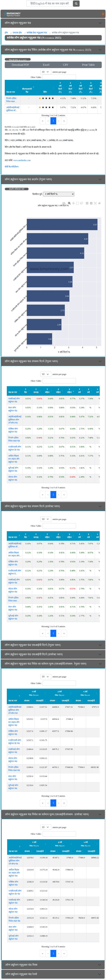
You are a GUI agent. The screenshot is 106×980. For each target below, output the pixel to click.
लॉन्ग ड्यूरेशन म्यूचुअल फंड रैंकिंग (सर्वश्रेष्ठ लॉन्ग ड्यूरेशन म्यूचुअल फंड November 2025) (48, 50)
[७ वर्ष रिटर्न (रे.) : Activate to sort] (93, 87)
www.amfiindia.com (22, 160)
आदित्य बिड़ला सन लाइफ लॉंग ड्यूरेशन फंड (14, 459)
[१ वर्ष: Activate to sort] (81, 391)
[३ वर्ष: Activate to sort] (90, 391)
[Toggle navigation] (103, 14)
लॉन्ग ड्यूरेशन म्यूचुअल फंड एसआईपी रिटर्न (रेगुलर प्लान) (33, 645)
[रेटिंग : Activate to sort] (47, 87)
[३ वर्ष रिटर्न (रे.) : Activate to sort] (72, 87)
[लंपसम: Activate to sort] (36, 693)
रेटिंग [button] (45, 92)
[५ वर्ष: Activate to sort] (99, 391)
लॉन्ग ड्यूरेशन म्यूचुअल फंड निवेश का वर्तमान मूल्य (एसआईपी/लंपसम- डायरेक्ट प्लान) (47, 814)
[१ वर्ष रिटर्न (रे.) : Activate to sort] (62, 87)
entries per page (59, 72)
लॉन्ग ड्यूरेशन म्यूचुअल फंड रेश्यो (21, 974)
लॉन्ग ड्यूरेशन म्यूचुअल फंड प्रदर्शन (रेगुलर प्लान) (28, 179)
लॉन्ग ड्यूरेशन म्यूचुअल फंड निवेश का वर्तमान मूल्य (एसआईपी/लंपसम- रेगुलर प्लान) (46, 664)
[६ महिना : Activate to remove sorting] (71, 391)
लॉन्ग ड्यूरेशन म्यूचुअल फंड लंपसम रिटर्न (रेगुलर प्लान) (31, 361)
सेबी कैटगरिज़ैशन (12, 167)
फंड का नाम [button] (11, 92)
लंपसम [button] (27, 701)
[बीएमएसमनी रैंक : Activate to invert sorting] (29, 87)
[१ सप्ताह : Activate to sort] (38, 391)
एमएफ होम (17, 33)
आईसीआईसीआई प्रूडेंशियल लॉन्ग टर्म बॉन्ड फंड (15, 420)
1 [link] (53, 121)
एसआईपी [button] (40, 701)
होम (6, 33)
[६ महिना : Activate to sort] (71, 536)
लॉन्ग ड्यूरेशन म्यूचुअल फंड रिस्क (21, 965)
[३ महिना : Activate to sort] (60, 391)
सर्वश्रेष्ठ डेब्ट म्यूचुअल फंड (37, 33)
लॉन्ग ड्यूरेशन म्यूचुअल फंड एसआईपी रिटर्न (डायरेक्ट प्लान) (34, 654)
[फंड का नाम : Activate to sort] (13, 87)
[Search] (50, 4)
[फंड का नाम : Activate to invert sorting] (15, 536)
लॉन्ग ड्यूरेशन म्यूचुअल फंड (18, 23)
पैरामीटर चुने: (37, 194)
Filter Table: (36, 77)
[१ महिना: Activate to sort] (49, 391)
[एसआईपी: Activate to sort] (42, 701)
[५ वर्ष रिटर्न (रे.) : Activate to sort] (82, 87)
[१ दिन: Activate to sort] (28, 391)
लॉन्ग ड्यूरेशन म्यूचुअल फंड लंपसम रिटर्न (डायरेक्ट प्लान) (32, 506)
